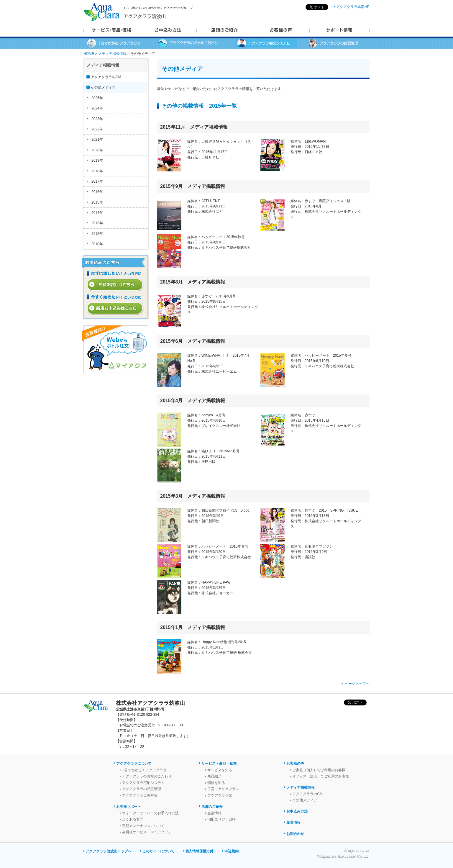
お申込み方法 (297, 811)
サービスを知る (220, 770)
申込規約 (232, 851)
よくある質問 (133, 819)
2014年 (97, 213)
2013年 (97, 223)
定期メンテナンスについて (143, 826)
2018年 (97, 171)
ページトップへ (357, 684)
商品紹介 (214, 776)
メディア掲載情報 (112, 54)
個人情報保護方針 (199, 851)
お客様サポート (129, 807)
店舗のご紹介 (212, 807)
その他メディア (103, 87)
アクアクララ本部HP (353, 7)
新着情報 (293, 823)
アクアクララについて (134, 764)
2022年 (97, 129)
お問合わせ (295, 834)
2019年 (97, 161)
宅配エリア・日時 (221, 819)
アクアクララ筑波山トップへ (109, 851)
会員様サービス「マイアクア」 (147, 832)
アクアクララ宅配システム (143, 783)
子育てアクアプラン (223, 789)
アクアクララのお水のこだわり (147, 776)
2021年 (97, 140)
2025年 (97, 98)
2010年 (97, 244)
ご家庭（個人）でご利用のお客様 (319, 770)
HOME (89, 54)
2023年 (97, 119)
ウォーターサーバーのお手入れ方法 (150, 813)
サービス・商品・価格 (219, 764)
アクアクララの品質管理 (142, 789)
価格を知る (216, 783)
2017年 (97, 181)
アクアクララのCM (106, 77)
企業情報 (214, 813)
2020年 (97, 150)
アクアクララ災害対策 (140, 795)
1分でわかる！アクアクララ (144, 770)
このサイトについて (158, 851)
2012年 (97, 234)
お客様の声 (295, 764)
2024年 (97, 108)
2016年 (97, 192)
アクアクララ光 (220, 795)
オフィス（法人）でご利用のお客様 (321, 776)
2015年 (97, 202)
